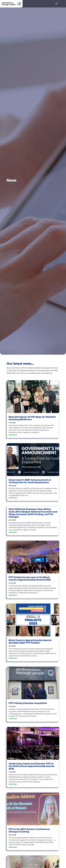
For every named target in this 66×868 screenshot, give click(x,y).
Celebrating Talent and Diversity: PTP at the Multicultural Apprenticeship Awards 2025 (32, 766)
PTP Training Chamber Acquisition (28, 703)
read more (13, 435)
